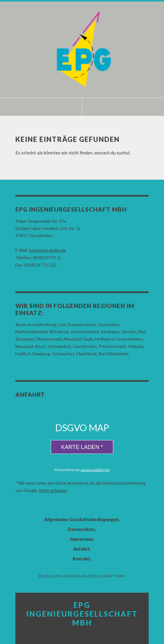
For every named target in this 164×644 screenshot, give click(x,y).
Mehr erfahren (53, 490)
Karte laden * (82, 447)
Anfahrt (82, 549)
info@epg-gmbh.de (48, 250)
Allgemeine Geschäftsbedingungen (82, 519)
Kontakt (81, 559)
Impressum (82, 539)
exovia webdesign (95, 470)
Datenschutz (82, 529)
